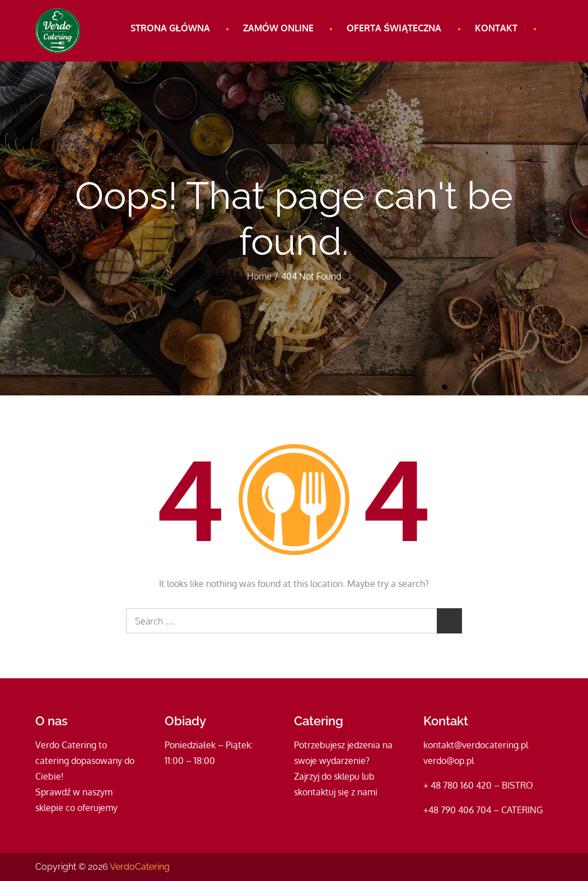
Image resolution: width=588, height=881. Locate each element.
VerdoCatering (140, 867)
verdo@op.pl (449, 761)
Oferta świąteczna (394, 28)
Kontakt (496, 28)
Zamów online (278, 28)
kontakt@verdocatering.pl (476, 745)
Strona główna (170, 28)
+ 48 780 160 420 (458, 785)
